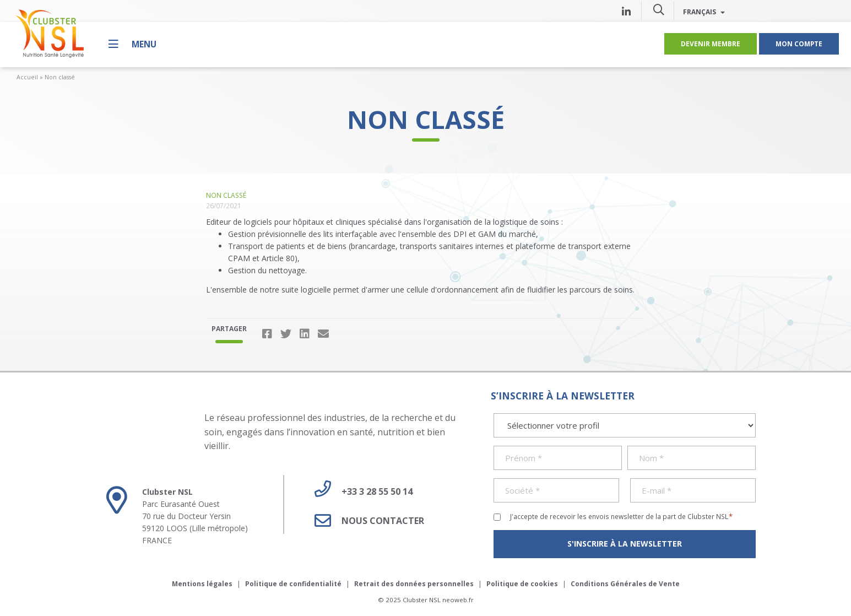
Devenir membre (711, 44)
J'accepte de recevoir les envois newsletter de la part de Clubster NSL (622, 516)
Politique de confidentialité (293, 584)
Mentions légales (202, 584)
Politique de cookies (522, 584)
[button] (659, 9)
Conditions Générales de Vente (625, 584)
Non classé (60, 77)
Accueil (27, 77)
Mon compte (799, 44)
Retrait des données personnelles (414, 584)
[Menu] (132, 44)
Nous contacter (365, 521)
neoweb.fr (458, 600)
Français (704, 12)
